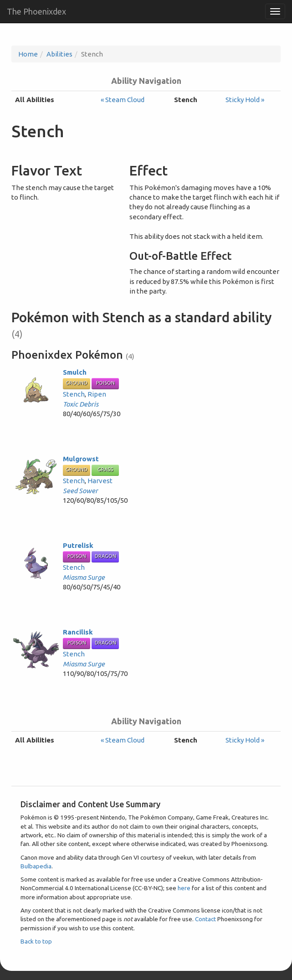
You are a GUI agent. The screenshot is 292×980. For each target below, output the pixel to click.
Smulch (75, 372)
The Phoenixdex (36, 11)
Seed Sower (80, 491)
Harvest (100, 481)
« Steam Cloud (123, 100)
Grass (105, 469)
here (184, 888)
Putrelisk (78, 545)
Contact (205, 919)
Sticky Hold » (245, 100)
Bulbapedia (36, 866)
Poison (105, 383)
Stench (74, 394)
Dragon (105, 556)
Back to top (36, 941)
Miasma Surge (84, 577)
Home (28, 54)
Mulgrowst (81, 459)
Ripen (97, 394)
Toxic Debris (81, 404)
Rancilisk (78, 632)
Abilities (59, 54)
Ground (77, 383)
